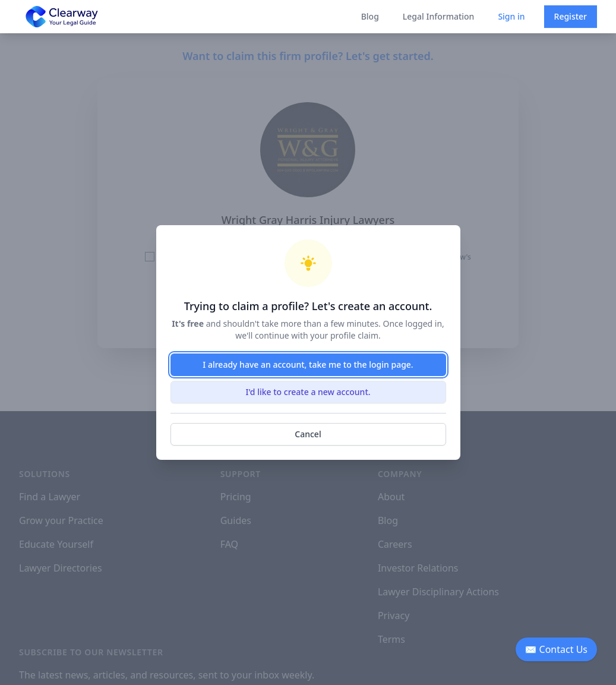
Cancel (308, 434)
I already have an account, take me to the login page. (308, 364)
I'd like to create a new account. (308, 392)
